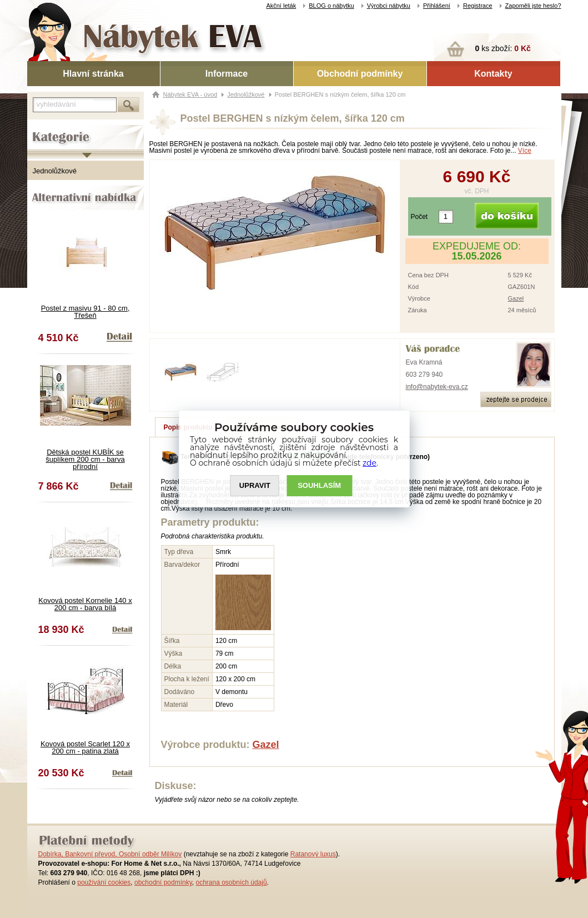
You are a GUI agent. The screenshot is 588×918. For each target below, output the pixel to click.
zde (370, 463)
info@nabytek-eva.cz (437, 387)
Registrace (478, 6)
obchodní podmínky (163, 882)
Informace (227, 74)
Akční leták (281, 6)
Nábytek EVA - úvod (190, 94)
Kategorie (42, 128)
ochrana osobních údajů (231, 882)
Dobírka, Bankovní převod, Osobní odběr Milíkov (110, 854)
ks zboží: (503, 48)
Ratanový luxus (313, 854)
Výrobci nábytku (389, 6)
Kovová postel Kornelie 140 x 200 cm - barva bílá (85, 604)
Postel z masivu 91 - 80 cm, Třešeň (86, 312)
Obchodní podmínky (360, 74)
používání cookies (104, 882)
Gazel (516, 298)
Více (525, 151)
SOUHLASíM (319, 486)
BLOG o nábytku (331, 6)
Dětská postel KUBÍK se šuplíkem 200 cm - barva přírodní (85, 459)
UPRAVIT (255, 486)
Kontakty (493, 74)
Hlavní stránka (93, 74)
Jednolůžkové (55, 171)
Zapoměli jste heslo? (533, 6)
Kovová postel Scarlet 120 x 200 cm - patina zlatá (85, 747)
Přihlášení (437, 6)
